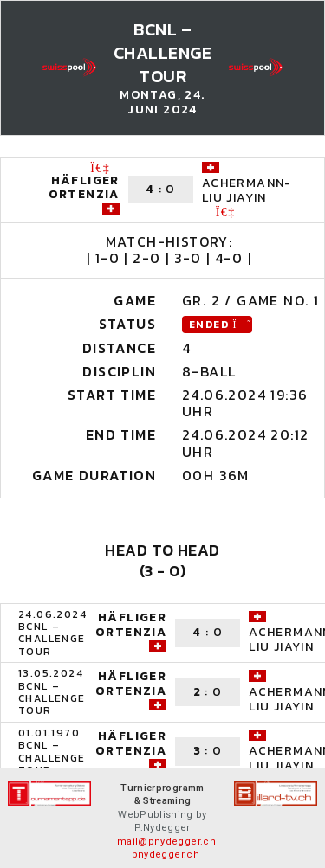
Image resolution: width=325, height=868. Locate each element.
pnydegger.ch (166, 855)
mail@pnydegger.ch (166, 842)
